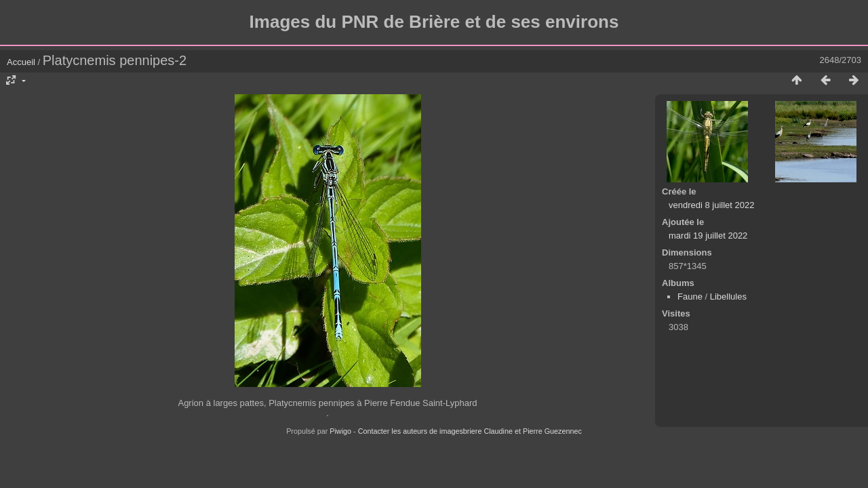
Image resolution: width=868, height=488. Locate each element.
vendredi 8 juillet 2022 (711, 205)
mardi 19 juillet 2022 (708, 236)
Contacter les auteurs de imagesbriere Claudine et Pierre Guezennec (470, 431)
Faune (690, 297)
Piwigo (340, 431)
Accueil (21, 62)
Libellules (728, 297)
